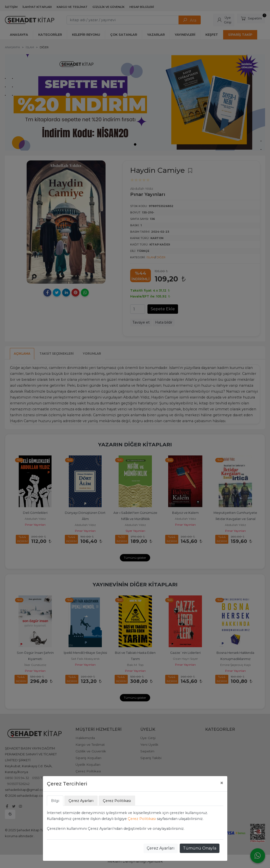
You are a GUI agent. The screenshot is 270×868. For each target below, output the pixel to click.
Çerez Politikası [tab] (117, 801)
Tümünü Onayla (200, 848)
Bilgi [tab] (55, 801)
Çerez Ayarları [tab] (81, 801)
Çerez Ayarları (161, 848)
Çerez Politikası (142, 819)
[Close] (222, 783)
